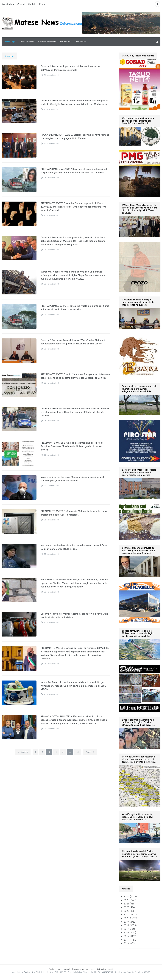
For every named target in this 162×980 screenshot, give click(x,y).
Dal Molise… (82, 42)
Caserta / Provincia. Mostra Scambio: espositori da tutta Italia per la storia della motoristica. (74, 616)
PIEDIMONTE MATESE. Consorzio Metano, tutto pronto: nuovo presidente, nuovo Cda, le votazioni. (74, 513)
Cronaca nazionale (47, 42)
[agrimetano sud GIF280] (140, 522)
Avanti (90, 752)
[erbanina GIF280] (140, 356)
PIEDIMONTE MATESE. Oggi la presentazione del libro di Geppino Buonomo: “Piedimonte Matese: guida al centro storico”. (71, 446)
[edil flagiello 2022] (140, 602)
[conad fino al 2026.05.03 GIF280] (140, 84)
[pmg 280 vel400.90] (140, 174)
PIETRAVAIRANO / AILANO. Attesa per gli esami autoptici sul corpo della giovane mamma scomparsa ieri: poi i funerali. (73, 171)
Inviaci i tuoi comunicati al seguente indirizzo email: (81, 969)
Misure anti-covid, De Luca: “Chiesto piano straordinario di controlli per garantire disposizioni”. (72, 479)
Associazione (8, 4)
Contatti (32, 4)
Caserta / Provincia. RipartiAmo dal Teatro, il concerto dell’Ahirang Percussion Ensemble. (70, 68)
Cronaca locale (27, 42)
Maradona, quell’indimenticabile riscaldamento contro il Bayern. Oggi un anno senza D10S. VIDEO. (75, 547)
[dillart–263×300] (139, 688)
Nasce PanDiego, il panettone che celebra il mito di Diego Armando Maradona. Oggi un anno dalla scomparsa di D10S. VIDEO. (73, 686)
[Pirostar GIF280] (140, 441)
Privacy (43, 4)
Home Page (10, 42)
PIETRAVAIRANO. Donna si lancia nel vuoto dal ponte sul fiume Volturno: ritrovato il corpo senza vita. (75, 308)
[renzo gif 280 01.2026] (140, 267)
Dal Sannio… (66, 42)
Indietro (23, 752)
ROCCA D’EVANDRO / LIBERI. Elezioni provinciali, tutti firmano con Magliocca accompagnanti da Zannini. (75, 137)
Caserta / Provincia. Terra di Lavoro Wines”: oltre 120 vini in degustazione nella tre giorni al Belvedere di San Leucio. (73, 342)
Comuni (21, 4)
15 (78, 752)
